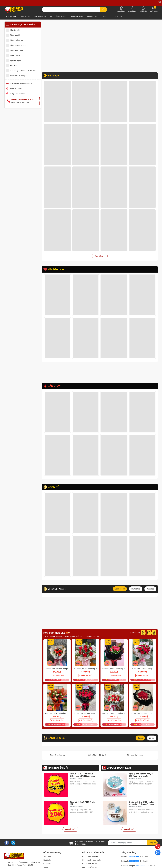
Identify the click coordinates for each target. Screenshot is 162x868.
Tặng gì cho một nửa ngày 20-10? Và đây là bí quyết (142, 778)
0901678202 (134, 864)
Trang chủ (47, 859)
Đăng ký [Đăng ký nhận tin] (152, 845)
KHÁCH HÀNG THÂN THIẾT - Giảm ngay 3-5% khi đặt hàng (82, 778)
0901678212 (134, 859)
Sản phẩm (47, 866)
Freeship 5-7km (16, 88)
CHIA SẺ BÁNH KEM (119, 770)
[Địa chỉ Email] (133, 845)
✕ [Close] (160, 2)
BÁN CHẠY (54, 389)
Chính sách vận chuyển (92, 863)
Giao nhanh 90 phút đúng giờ (22, 83)
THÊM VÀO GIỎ (57, 678)
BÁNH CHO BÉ (57, 741)
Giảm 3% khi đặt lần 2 (53, 639)
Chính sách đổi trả (89, 866)
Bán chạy (53, 76)
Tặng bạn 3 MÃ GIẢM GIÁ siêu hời (83, 806)
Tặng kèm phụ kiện (18, 94)
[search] (103, 10)
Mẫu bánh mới (56, 269)
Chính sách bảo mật (90, 859)
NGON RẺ (53, 490)
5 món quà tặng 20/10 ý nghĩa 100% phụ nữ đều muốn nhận (141, 806)
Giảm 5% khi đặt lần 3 (73, 639)
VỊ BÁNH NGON (57, 592)
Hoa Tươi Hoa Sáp (54, 636)
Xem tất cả (100, 256)
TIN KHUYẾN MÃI (58, 770)
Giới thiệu (47, 863)
